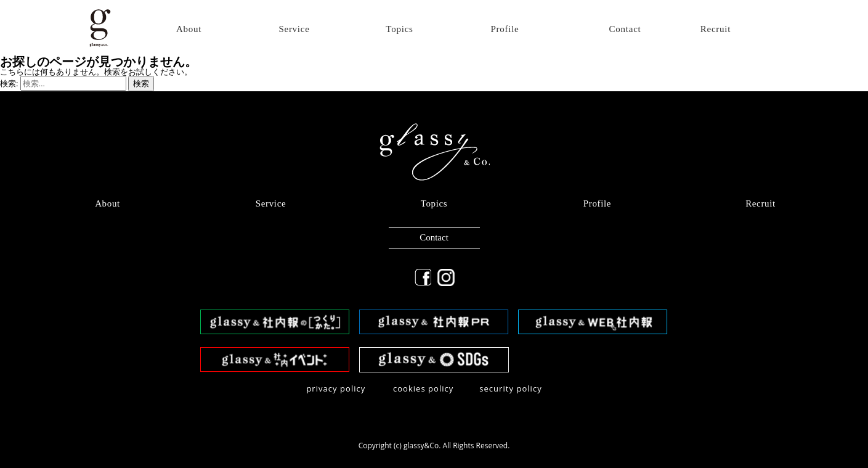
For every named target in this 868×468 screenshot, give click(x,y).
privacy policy (336, 388)
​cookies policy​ (424, 388)
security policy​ (511, 388)
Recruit (716, 29)
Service (294, 29)
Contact (625, 29)
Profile (505, 29)
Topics (399, 29)
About (189, 29)
